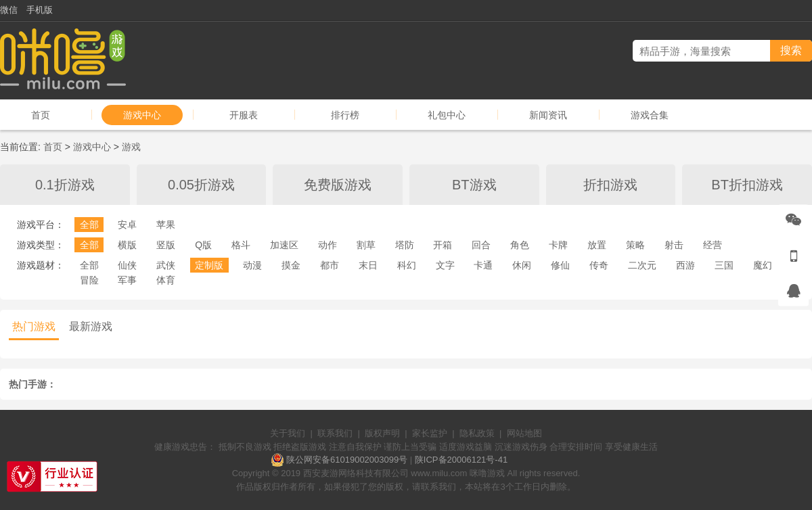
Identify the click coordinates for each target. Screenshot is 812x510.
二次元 (642, 265)
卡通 (483, 265)
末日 (368, 265)
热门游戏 (34, 326)
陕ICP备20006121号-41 (461, 460)
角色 (520, 245)
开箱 (443, 245)
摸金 (291, 265)
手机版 (40, 10)
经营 (713, 245)
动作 (328, 245)
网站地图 (524, 433)
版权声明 (382, 433)
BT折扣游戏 (747, 185)
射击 (674, 245)
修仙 (560, 265)
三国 (724, 265)
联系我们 (335, 433)
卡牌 (558, 245)
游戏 (131, 147)
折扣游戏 (610, 185)
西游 (685, 265)
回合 (481, 245)
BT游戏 (474, 185)
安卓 (127, 225)
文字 (445, 265)
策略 (635, 245)
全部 (89, 225)
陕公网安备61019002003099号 (347, 460)
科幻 (407, 265)
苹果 (166, 225)
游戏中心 (142, 115)
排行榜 (345, 115)
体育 (166, 280)
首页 (41, 115)
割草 (366, 245)
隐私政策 (477, 433)
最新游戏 (91, 326)
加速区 (284, 245)
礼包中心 (447, 115)
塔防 (405, 245)
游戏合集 (650, 115)
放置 (597, 245)
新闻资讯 (548, 115)
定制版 (209, 265)
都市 (330, 265)
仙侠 (127, 265)
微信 (9, 10)
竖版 (166, 245)
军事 (127, 280)
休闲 (522, 265)
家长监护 (430, 433)
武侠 (166, 265)
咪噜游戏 (487, 473)
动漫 (252, 265)
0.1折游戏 (65, 185)
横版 (127, 245)
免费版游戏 (338, 185)
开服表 (244, 115)
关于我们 (288, 433)
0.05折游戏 (201, 185)
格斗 (241, 245)
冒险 (89, 280)
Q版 (203, 245)
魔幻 (763, 265)
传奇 (599, 265)
